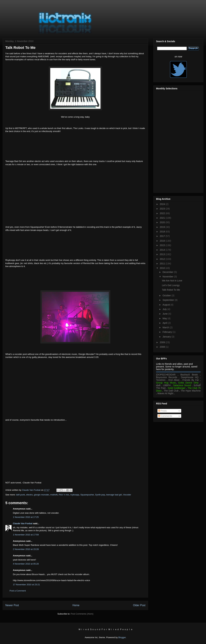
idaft (158, 385)
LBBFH (167, 385)
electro (29, 495)
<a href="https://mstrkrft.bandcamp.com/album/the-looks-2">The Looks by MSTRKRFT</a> (75, 146)
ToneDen (161, 380)
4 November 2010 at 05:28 (26, 564)
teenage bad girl (114, 495)
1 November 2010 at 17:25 (26, 517)
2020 (163, 222)
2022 (163, 213)
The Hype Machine (191, 391)
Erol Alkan (174, 380)
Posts (162, 411)
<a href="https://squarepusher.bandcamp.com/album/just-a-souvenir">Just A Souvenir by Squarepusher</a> (75, 245)
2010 (163, 268)
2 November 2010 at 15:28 (26, 549)
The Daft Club (171, 391)
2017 (163, 236)
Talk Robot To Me (171, 290)
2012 (163, 259)
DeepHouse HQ (190, 377)
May (165, 318)
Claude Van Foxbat (23, 523)
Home (76, 605)
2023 (163, 209)
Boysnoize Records (167, 377)
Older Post (139, 605)
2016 (163, 241)
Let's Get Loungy (171, 285)
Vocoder (127, 495)
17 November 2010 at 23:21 (26, 585)
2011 (163, 264)
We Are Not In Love (172, 281)
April (165, 323)
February (167, 332)
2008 (163, 347)
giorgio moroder (42, 495)
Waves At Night (165, 393)
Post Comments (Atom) (82, 614)
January (167, 337)
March (166, 327)
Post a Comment (18, 591)
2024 (163, 204)
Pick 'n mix (64, 495)
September (168, 300)
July (165, 309)
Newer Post (12, 605)
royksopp (75, 495)
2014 (163, 250)
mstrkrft (54, 495)
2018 (163, 232)
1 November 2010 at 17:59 (26, 535)
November (168, 277)
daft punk (21, 495)
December (168, 272)
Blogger (122, 637)
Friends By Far (191, 380)
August (166, 305)
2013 (163, 254)
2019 (163, 227)
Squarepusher (87, 495)
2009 (163, 342)
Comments (165, 416)
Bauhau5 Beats (189, 375)
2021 (163, 218)
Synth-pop (100, 495)
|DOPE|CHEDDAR (166, 375)
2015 (163, 245)
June (165, 314)
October (167, 295)
